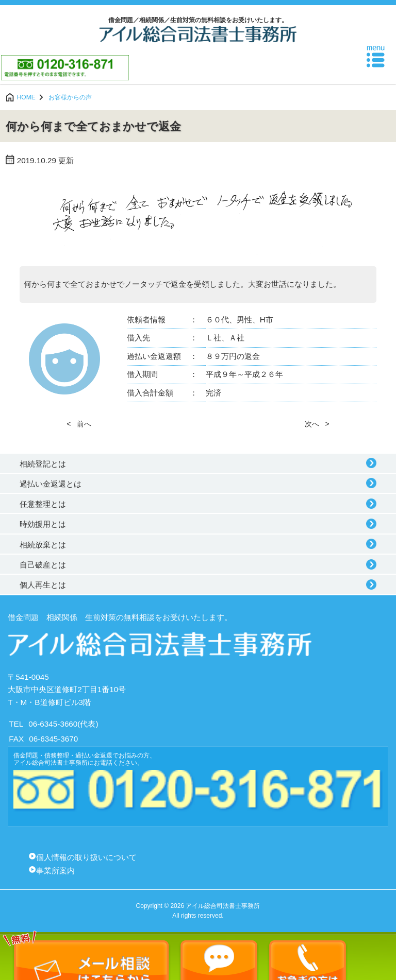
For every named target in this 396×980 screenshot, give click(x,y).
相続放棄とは (43, 545)
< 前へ (79, 424)
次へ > (317, 424)
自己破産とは (43, 565)
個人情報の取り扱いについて (86, 857)
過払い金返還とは (51, 484)
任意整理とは (43, 504)
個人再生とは (43, 585)
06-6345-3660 (53, 724)
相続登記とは (43, 464)
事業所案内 (55, 871)
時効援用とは (43, 524)
